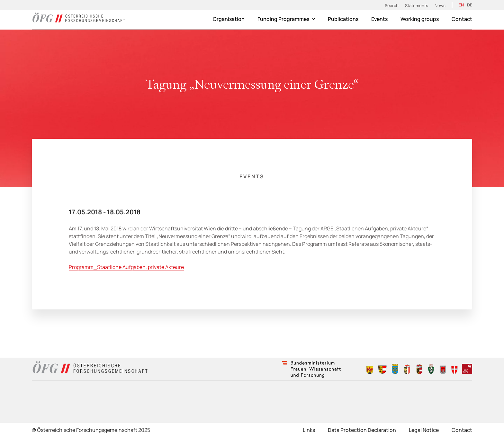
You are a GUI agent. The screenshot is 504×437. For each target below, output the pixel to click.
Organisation (229, 19)
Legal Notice (424, 430)
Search (392, 5)
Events (379, 19)
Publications (343, 19)
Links (309, 430)
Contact (462, 19)
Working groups (420, 19)
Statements (417, 5)
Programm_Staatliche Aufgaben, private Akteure (126, 267)
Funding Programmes (286, 19)
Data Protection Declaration (362, 430)
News (440, 5)
